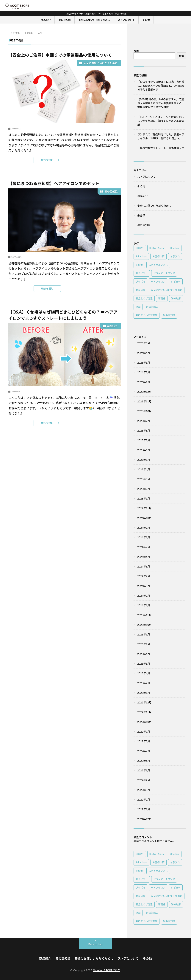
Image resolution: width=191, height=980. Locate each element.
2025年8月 (144, 431)
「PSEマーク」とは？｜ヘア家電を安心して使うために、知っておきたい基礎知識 (161, 121)
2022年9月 (144, 732)
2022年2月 (144, 800)
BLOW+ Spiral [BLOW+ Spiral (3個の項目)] (157, 248)
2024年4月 (144, 576)
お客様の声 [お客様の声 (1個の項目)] (158, 256)
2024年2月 (144, 596)
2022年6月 (144, 761)
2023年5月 (144, 664)
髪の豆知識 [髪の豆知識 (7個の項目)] (169, 315)
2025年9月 (144, 421)
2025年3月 (144, 479)
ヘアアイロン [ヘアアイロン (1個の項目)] (158, 282)
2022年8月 (144, 741)
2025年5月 (144, 460)
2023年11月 (144, 615)
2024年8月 (144, 537)
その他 (146, 20)
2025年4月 (144, 469)
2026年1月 (144, 382)
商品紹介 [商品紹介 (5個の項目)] (140, 290)
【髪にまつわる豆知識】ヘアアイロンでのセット (54, 183)
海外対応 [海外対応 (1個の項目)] (176, 298)
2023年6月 (144, 654)
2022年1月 (144, 809)
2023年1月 (144, 693)
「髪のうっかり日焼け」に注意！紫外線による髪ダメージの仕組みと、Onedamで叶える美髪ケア (161, 86)
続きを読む (47, 160)
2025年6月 (144, 450)
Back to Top (95, 944)
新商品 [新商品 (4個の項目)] (162, 298)
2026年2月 (144, 372)
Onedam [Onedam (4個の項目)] (175, 248)
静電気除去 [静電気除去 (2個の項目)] (152, 307)
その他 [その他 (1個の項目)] (139, 265)
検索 (136, 51)
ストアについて (126, 20)
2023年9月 (144, 634)
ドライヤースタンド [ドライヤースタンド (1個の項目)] (164, 273)
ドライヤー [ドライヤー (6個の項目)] (142, 273)
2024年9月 (144, 528)
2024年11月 (144, 508)
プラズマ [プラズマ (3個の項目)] (140, 282)
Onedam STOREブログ (107, 970)
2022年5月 (144, 770)
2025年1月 (144, 498)
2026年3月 (144, 363)
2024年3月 (144, 586)
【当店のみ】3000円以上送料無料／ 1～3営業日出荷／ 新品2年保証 (95, 14)
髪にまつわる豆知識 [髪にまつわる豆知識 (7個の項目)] (147, 315)
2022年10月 (144, 722)
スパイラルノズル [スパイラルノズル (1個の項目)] (158, 265)
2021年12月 (144, 819)
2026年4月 (144, 353)
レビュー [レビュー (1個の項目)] (176, 282)
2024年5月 (144, 566)
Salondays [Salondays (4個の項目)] (141, 256)
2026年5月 (144, 343)
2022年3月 (144, 790)
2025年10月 (144, 411)
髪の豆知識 (65, 20)
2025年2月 (144, 489)
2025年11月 (144, 401)
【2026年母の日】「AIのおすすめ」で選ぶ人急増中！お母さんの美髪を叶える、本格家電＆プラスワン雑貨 (161, 103)
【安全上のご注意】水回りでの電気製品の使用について (60, 55)
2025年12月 (144, 392)
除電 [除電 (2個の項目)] (138, 307)
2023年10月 (144, 625)
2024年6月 (144, 557)
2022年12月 (144, 702)
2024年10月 (144, 518)
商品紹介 (46, 20)
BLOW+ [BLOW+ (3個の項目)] (140, 248)
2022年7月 (144, 751)
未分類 (141, 215)
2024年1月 (144, 605)
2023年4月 (144, 673)
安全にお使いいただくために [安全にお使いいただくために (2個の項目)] (167, 290)
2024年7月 (144, 547)
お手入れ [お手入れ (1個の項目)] (175, 256)
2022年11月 (144, 712)
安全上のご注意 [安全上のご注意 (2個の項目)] (144, 298)
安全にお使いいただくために (94, 20)
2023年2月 (144, 683)
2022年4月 (144, 780)
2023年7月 (144, 644)
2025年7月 (144, 440)
